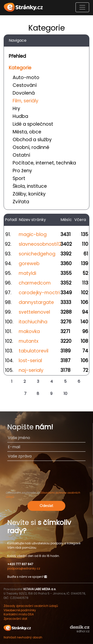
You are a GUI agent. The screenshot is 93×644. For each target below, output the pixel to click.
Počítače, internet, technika (44, 163)
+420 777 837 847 (20, 564)
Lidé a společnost (33, 124)
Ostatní (21, 155)
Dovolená (24, 93)
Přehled (17, 56)
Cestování (25, 85)
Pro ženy (22, 171)
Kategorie (20, 68)
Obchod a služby (32, 140)
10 (65, 394)
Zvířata (21, 202)
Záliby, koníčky (29, 194)
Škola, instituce (30, 186)
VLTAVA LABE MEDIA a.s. (40, 589)
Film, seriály (25, 101)
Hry (16, 109)
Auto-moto (26, 77)
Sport (19, 178)
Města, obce (27, 132)
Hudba (20, 116)
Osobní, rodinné (31, 147)
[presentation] (46, 478)
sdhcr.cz (83, 631)
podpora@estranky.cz (24, 568)
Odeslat (46, 506)
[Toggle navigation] (82, 7)
